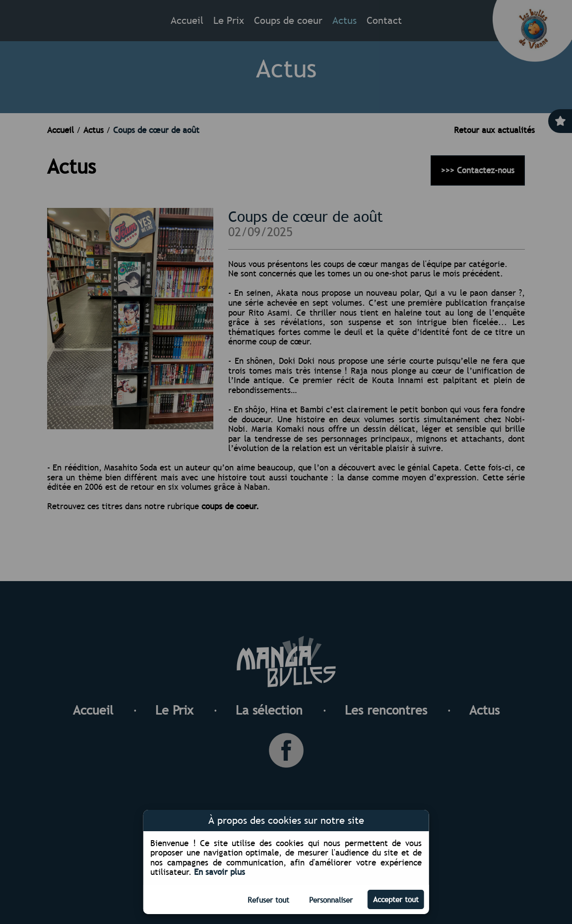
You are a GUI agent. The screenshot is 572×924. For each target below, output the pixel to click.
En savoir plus (220, 872)
